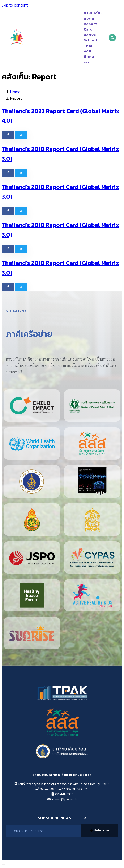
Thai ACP (87, 48)
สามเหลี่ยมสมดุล (87, 16)
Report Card (87, 27)
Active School (87, 37)
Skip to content (15, 5)
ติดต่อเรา (89, 59)
